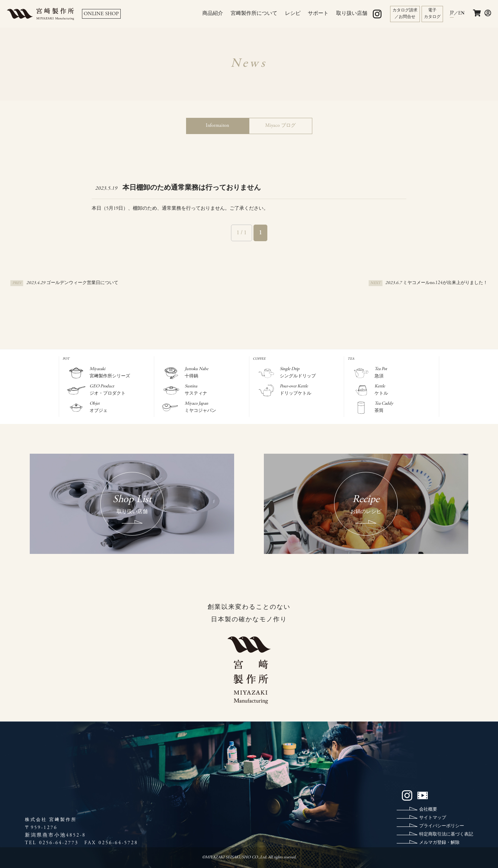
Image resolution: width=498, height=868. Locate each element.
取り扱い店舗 (352, 14)
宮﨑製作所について (254, 14)
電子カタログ (432, 14)
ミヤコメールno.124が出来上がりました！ (445, 283)
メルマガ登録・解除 (439, 843)
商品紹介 (213, 14)
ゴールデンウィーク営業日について (82, 283)
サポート (318, 14)
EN (461, 14)
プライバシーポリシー (442, 826)
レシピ (293, 14)
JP (452, 13)
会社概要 (428, 810)
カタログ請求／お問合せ (405, 14)
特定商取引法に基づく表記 (446, 835)
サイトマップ (433, 818)
